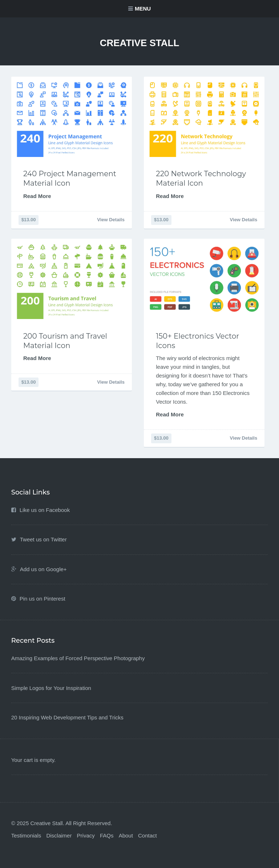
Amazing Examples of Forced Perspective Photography (78, 658)
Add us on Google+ (43, 569)
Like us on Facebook (45, 510)
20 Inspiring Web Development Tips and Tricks (67, 717)
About (126, 835)
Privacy (86, 835)
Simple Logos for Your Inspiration (51, 688)
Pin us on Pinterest (43, 599)
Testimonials (26, 835)
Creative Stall (140, 43)
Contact (147, 835)
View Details (111, 220)
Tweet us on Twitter (43, 539)
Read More (37, 196)
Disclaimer (59, 835)
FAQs (107, 835)
